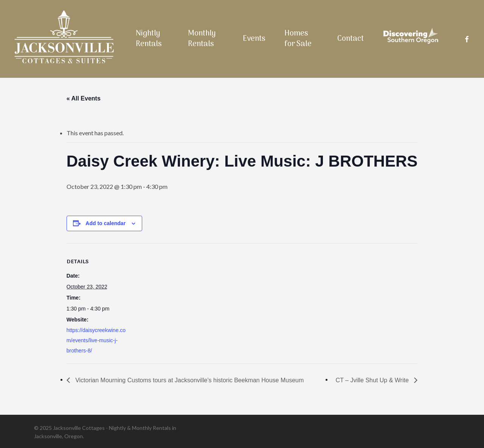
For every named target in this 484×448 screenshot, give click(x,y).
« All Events (84, 98)
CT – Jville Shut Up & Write (373, 380)
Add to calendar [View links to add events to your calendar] (105, 223)
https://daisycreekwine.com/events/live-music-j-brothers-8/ (96, 340)
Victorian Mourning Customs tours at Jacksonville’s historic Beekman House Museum (189, 380)
